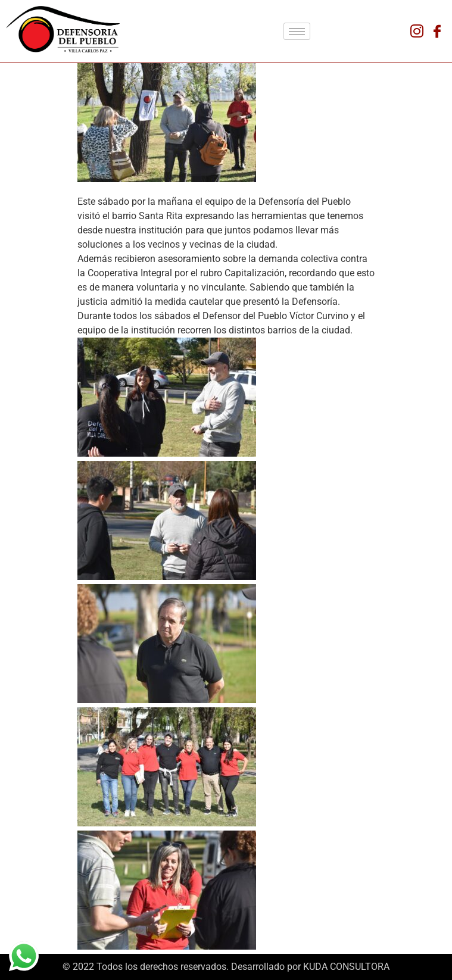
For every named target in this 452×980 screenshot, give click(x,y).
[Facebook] (437, 31)
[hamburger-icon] (297, 31)
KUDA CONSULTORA (346, 967)
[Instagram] (417, 31)
